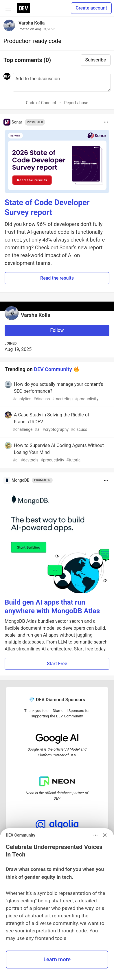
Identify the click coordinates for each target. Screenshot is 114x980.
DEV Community (53, 369)
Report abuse (76, 103)
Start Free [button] (57, 664)
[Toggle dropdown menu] (106, 122)
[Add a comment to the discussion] (62, 82)
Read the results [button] (57, 278)
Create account (91, 8)
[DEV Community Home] (23, 8)
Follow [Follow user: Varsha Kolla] (57, 330)
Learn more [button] (57, 959)
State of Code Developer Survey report (47, 207)
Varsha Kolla (32, 23)
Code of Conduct (41, 103)
